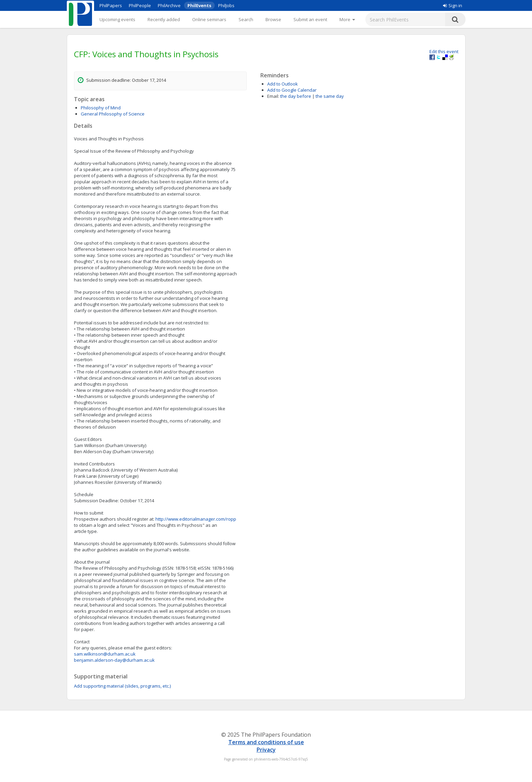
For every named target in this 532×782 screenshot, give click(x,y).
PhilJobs (226, 5)
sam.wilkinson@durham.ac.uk (105, 654)
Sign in (453, 5)
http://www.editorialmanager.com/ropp (196, 519)
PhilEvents (199, 5)
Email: (273, 96)
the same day (330, 96)
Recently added (164, 19)
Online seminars (209, 19)
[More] (347, 19)
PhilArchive (169, 5)
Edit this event (444, 51)
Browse (273, 19)
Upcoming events (117, 19)
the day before (296, 96)
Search (246, 19)
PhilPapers (111, 5)
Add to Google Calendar (292, 90)
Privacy (266, 750)
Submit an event (310, 19)
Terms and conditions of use (266, 742)
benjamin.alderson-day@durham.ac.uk (114, 660)
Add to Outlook (283, 84)
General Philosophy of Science (113, 114)
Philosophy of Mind (101, 108)
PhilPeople (140, 5)
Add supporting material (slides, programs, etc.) (122, 686)
